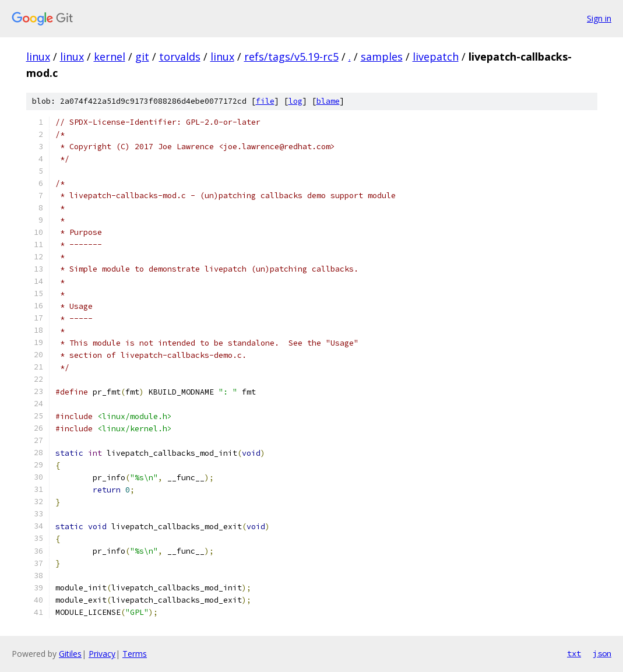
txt (574, 653)
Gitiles (70, 654)
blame (328, 101)
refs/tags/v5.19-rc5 (291, 57)
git (142, 57)
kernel (110, 57)
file (265, 101)
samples (382, 57)
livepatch (436, 57)
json (602, 653)
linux (38, 57)
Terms (135, 654)
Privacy (102, 654)
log (295, 101)
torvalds (180, 57)
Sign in (599, 18)
